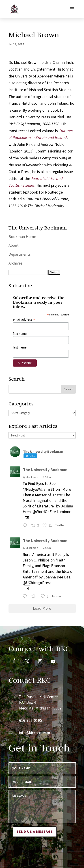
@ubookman (31, 477)
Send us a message (35, 831)
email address (24, 320)
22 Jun (47, 477)
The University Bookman (45, 470)
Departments (20, 254)
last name (20, 347)
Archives (15, 263)
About (14, 245)
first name (20, 334)
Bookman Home (22, 237)
